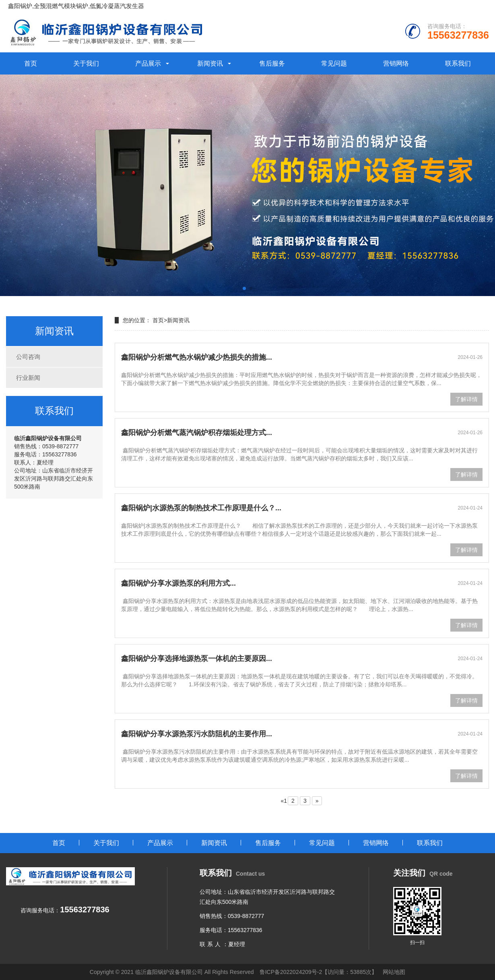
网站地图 (394, 972)
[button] (244, 288)
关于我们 (86, 63)
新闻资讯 (210, 63)
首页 (31, 63)
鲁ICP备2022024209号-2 (291, 972)
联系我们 (458, 63)
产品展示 (148, 63)
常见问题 (334, 63)
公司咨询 (28, 357)
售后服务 (272, 63)
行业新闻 (28, 378)
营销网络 (396, 63)
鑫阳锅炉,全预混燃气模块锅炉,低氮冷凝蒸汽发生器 (76, 6)
